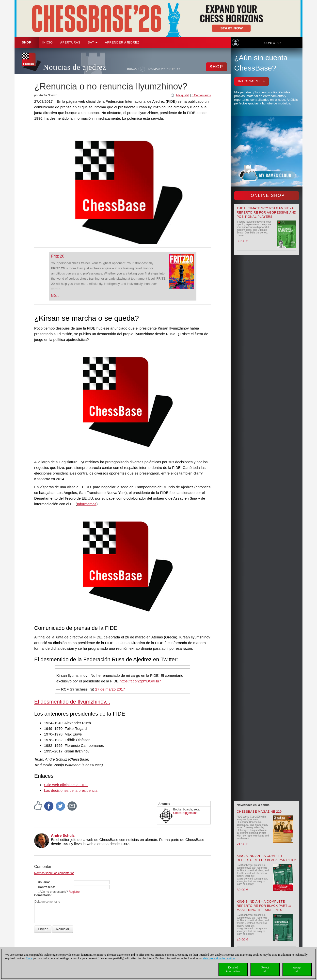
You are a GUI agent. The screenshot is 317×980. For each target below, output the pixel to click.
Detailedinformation (233, 969)
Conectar (272, 43)
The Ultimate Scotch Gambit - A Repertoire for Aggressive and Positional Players (267, 212)
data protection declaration (219, 958)
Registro (74, 892)
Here (29, 958)
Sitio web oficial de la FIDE (66, 785)
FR (179, 69)
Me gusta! (183, 95)
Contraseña (46, 887)
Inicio (48, 43)
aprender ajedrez (122, 43)
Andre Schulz (63, 835)
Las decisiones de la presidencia (71, 790)
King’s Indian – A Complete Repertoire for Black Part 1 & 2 (266, 858)
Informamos (87, 504)
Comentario (42, 895)
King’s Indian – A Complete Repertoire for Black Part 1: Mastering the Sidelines (264, 906)
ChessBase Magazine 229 (259, 812)
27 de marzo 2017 (110, 689)
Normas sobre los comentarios (54, 873)
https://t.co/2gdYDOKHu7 (140, 681)
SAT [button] (93, 43)
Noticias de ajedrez (75, 67)
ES (174, 69)
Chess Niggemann (185, 813)
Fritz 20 (58, 256)
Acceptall (297, 969)
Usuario (43, 882)
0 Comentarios (201, 95)
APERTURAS (70, 43)
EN (169, 69)
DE (163, 69)
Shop (27, 43)
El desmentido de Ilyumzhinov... (72, 702)
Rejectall (265, 969)
